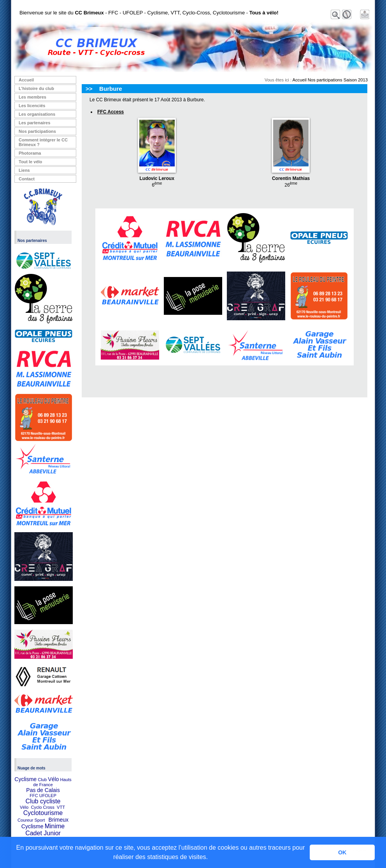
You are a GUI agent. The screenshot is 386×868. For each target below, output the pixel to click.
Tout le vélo (30, 162)
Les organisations (37, 114)
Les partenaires (34, 123)
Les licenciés (32, 106)
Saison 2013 (356, 80)
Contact (27, 179)
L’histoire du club (36, 88)
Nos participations (37, 131)
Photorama (30, 153)
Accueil (26, 80)
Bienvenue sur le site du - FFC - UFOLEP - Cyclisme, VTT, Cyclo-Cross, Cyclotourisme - (149, 13)
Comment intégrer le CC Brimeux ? (43, 142)
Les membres (32, 97)
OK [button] (342, 852)
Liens (24, 170)
